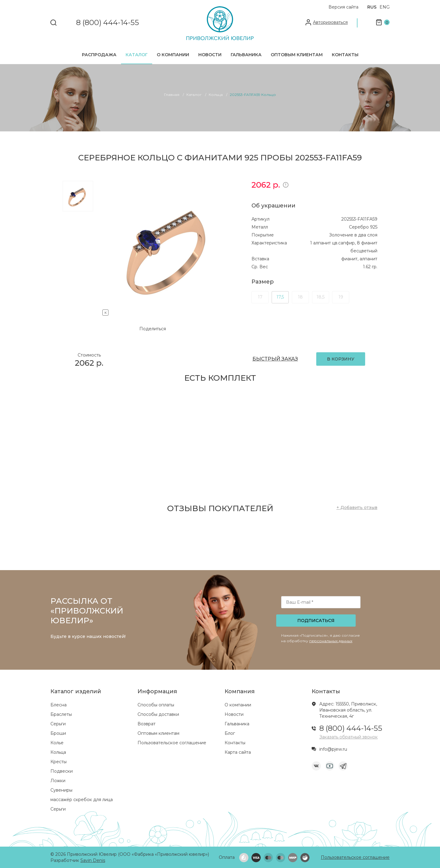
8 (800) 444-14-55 (108, 23)
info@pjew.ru (333, 749)
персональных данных (331, 641)
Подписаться (316, 621)
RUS (372, 7)
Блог (230, 733)
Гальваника (246, 55)
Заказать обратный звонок (348, 737)
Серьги (58, 724)
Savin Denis (93, 860)
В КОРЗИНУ (341, 359)
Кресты (59, 762)
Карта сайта (238, 752)
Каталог (137, 55)
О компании (173, 55)
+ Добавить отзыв (357, 507)
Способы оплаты (156, 705)
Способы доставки (158, 714)
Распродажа (99, 55)
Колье (57, 743)
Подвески (62, 771)
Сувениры (61, 790)
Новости (210, 55)
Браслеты (61, 714)
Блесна (59, 705)
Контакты (345, 55)
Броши (58, 733)
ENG (385, 7)
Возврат (147, 724)
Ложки (58, 781)
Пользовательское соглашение (172, 743)
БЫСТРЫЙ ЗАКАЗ (275, 359)
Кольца (58, 752)
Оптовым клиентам (297, 55)
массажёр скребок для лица (82, 800)
